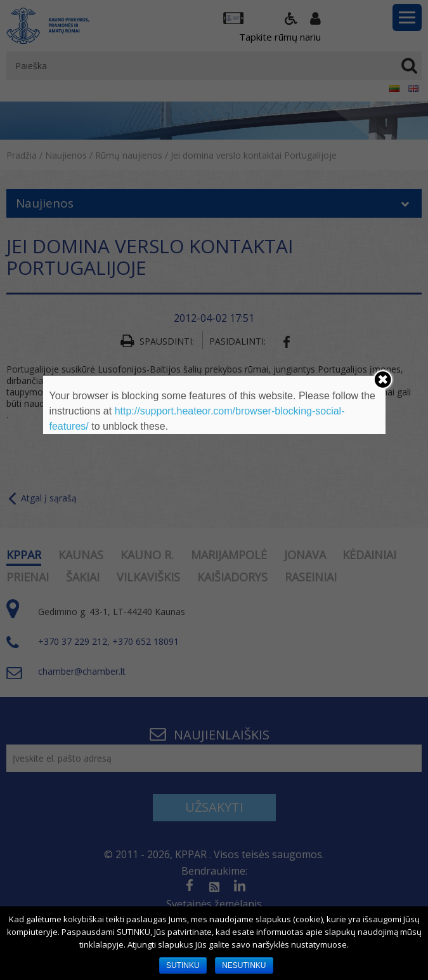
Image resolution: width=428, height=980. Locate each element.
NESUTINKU (244, 965)
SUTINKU (183, 965)
